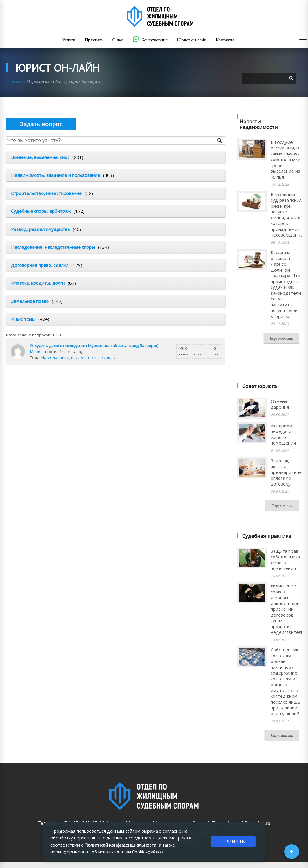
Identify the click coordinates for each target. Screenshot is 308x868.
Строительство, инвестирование (46, 193)
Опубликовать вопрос (41, 124)
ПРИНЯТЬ (233, 841)
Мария (36, 352)
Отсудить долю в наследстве (58, 346)
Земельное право (30, 301)
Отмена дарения (280, 404)
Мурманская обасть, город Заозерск (123, 346)
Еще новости (281, 338)
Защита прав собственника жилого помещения (285, 560)
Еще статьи (282, 736)
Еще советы (282, 506)
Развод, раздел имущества (40, 229)
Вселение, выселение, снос (40, 157)
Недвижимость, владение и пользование (55, 175)
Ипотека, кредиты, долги (38, 283)
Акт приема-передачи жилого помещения (284, 434)
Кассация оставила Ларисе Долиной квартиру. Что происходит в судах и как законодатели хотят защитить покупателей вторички (286, 284)
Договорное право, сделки (40, 265)
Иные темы (23, 319)
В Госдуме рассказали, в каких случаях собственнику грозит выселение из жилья (285, 159)
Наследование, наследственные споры (53, 247)
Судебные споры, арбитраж (41, 211)
